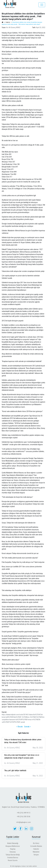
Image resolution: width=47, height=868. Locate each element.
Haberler (36, 849)
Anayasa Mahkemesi (13, 846)
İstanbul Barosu (13, 858)
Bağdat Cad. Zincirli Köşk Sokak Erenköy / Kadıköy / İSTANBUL (24, 807)
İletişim (36, 855)
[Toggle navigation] (42, 5)
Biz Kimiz (36, 843)
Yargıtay (13, 849)
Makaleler (36, 852)
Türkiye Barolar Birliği (13, 855)
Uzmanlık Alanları (36, 846)
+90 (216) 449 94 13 (24, 813)
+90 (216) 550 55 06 (24, 817)
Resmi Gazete (13, 860)
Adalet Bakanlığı (13, 843)
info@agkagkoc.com (24, 822)
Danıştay (13, 852)
